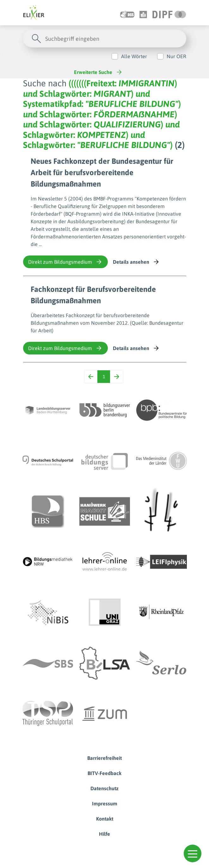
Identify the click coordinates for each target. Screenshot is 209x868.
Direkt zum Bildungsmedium (65, 262)
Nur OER (176, 56)
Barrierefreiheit (104, 758)
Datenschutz (104, 788)
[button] (193, 853)
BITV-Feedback (104, 773)
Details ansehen (136, 262)
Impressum (105, 803)
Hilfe (104, 834)
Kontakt (105, 819)
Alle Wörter (134, 56)
